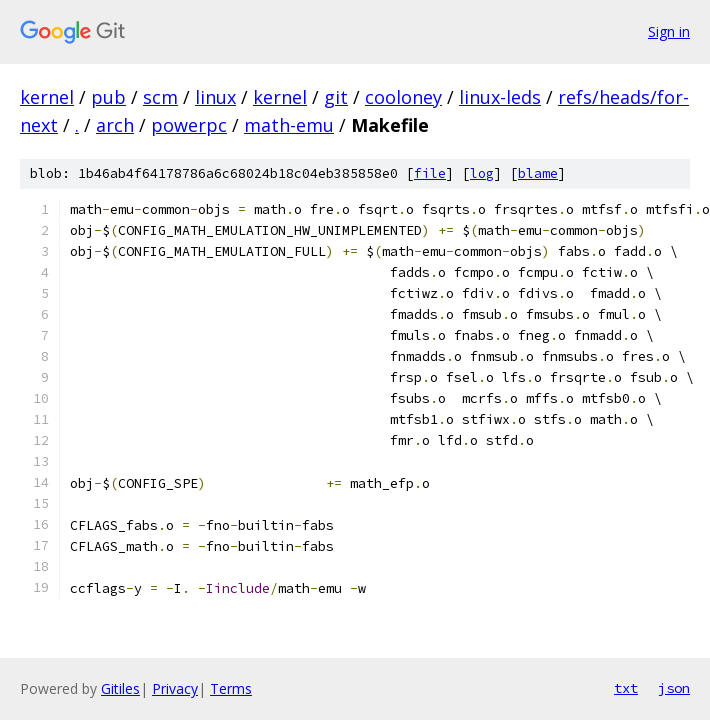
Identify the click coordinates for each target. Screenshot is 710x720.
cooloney (403, 97)
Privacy (175, 688)
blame (538, 173)
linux (215, 97)
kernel (47, 97)
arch (115, 125)
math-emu (289, 125)
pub (108, 97)
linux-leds (500, 97)
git (336, 97)
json (674, 688)
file (430, 173)
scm (160, 97)
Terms (231, 688)
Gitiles (120, 688)
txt (626, 688)
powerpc (189, 125)
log (482, 173)
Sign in (669, 31)
